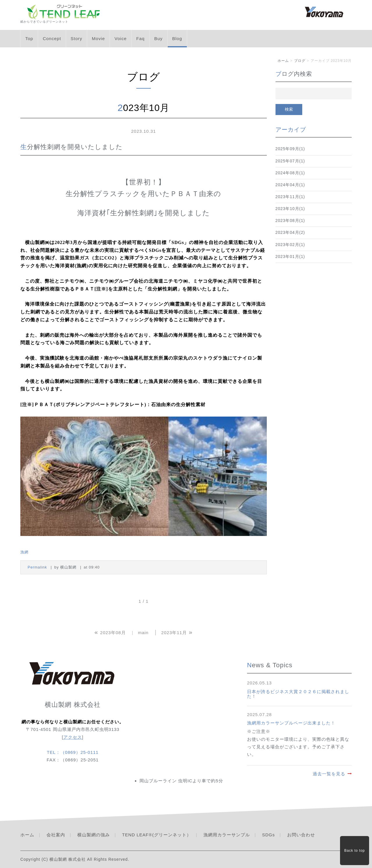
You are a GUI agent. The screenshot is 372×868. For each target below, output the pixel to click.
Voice (121, 38)
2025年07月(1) (290, 161)
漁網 (24, 552)
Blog (177, 38)
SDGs (269, 835)
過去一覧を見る (329, 774)
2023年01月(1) (290, 257)
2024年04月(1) (290, 185)
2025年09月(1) (290, 149)
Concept (52, 38)
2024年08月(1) (290, 173)
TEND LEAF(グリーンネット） (157, 835)
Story (76, 38)
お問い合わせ (301, 835)
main (143, 633)
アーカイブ (291, 130)
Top (29, 38)
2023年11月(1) (290, 197)
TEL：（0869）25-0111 (73, 752)
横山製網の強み (94, 835)
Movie (98, 38)
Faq (141, 38)
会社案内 (56, 835)
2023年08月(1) (290, 221)
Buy (159, 38)
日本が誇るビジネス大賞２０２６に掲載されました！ (298, 694)
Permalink (37, 567)
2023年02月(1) (290, 245)
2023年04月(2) (290, 233)
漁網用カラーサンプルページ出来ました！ (291, 723)
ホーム (283, 61)
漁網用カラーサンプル (227, 835)
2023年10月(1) (290, 209)
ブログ (300, 61)
